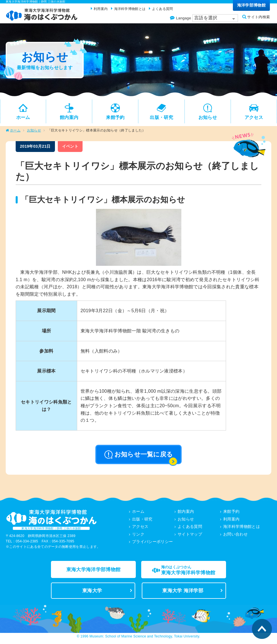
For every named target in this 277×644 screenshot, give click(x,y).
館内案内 (186, 513)
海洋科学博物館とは (242, 528)
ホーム (15, 132)
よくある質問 (190, 528)
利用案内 (231, 520)
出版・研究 (142, 520)
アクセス (140, 528)
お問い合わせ (235, 535)
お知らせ (34, 132)
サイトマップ (190, 535)
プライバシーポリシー (152, 543)
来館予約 (231, 513)
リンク (138, 535)
